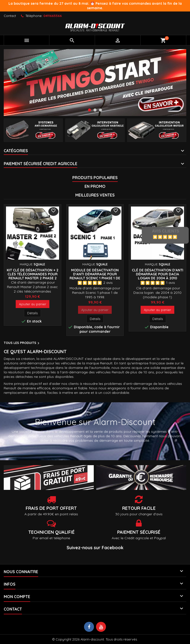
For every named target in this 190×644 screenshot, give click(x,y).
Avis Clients (165, 231)
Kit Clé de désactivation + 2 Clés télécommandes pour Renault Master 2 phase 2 (33, 274)
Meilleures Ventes (95, 195)
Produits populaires (95, 178)
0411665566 (53, 16)
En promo (95, 186)
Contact (10, 16)
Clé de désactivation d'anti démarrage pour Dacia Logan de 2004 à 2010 (158, 274)
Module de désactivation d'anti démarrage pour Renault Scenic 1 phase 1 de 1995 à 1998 (95, 276)
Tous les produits (22, 343)
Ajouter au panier (33, 304)
